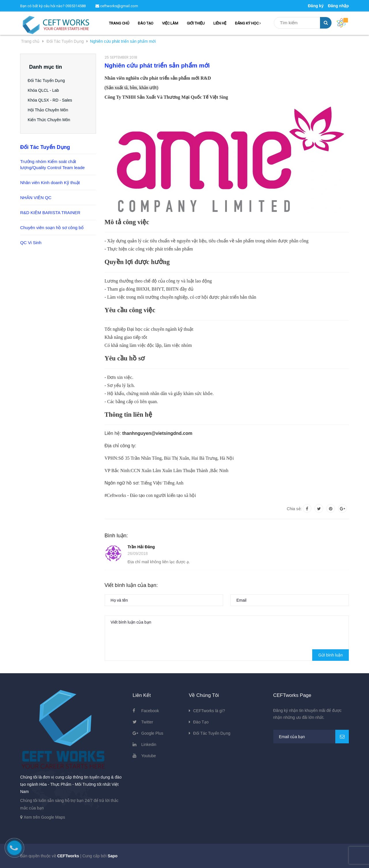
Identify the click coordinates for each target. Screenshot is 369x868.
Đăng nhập (338, 6)
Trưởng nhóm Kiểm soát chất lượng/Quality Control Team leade (52, 164)
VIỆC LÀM (170, 23)
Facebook (150, 711)
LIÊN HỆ (220, 23)
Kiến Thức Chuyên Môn (50, 120)
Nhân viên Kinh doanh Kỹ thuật (50, 183)
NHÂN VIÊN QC (36, 198)
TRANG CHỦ (119, 23)
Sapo (112, 856)
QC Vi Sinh (31, 243)
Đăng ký (316, 6)
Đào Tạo (201, 722)
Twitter (147, 722)
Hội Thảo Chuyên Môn (49, 110)
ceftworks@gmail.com (117, 6)
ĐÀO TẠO (146, 23)
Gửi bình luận (331, 655)
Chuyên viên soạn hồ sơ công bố (52, 228)
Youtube (149, 756)
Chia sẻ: (294, 509)
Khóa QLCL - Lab (45, 90)
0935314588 (76, 6)
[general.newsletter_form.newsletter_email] (311, 737)
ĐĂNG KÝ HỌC (248, 23)
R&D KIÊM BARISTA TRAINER (50, 213)
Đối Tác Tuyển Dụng (48, 81)
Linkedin (149, 744)
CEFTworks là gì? (209, 711)
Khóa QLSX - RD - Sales (51, 100)
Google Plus (152, 733)
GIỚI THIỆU (196, 23)
